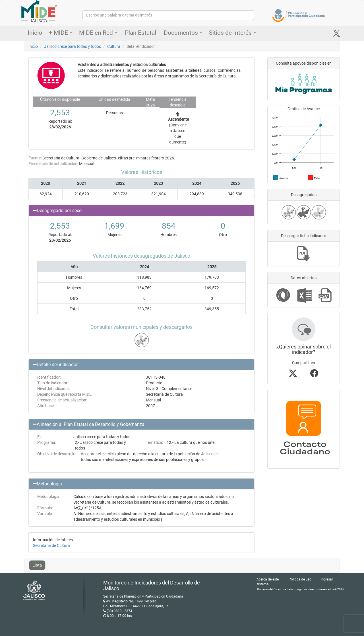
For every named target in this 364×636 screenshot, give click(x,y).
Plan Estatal (140, 33)
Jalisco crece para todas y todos (73, 46)
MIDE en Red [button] (98, 33)
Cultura (114, 46)
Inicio (35, 33)
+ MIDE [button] (61, 33)
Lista (37, 565)
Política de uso (300, 579)
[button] (141, 211)
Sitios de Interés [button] (232, 33)
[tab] (141, 211)
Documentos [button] (183, 33)
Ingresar (327, 579)
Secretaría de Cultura (51, 545)
